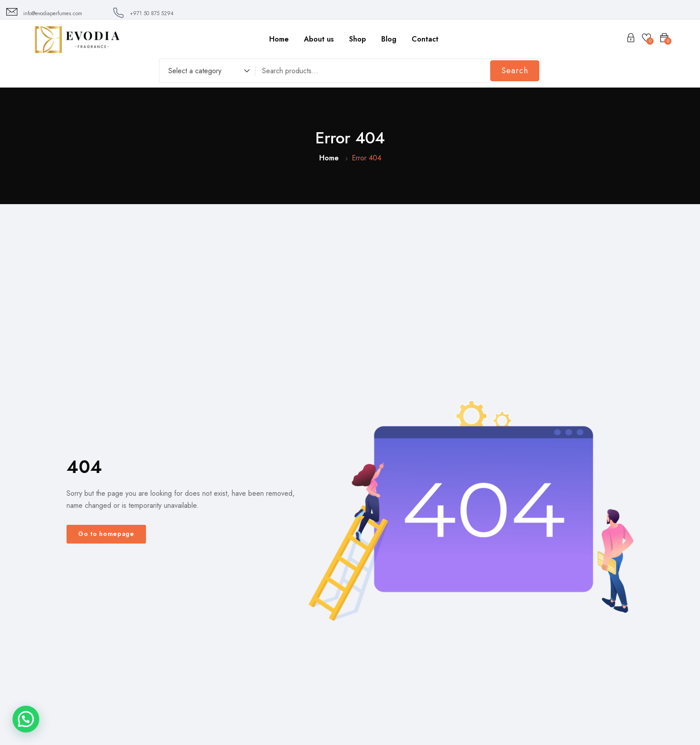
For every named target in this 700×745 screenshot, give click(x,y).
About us (319, 39)
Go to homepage (106, 534)
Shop (358, 39)
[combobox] (205, 72)
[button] (26, 719)
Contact (425, 39)
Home (279, 39)
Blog (389, 39)
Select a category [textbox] (195, 71)
